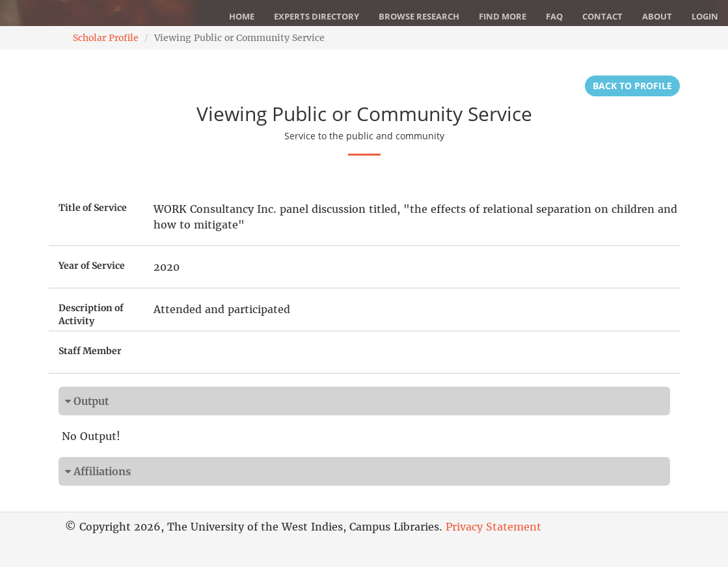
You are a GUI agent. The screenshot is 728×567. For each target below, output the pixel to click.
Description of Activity (91, 314)
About (657, 16)
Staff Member (90, 351)
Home (242, 16)
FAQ (554, 16)
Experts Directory (317, 16)
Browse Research (419, 16)
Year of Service (92, 266)
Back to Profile (632, 86)
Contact (602, 16)
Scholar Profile (106, 38)
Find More (503, 16)
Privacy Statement (493, 527)
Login (705, 16)
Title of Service (93, 208)
